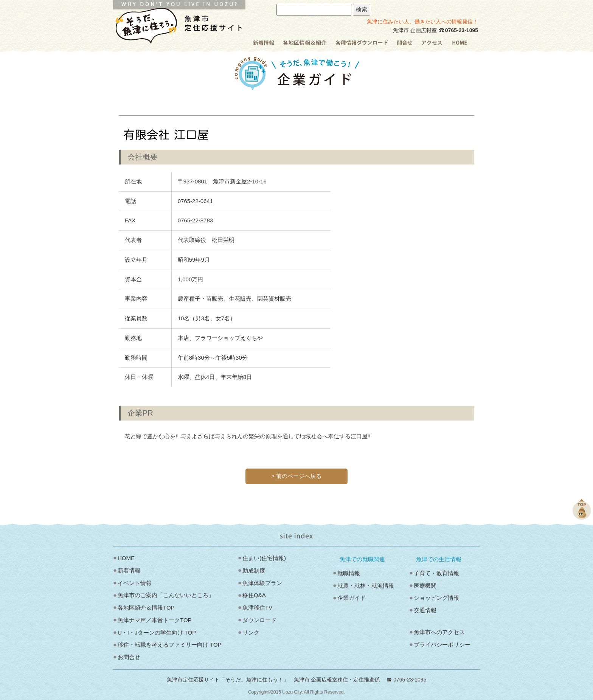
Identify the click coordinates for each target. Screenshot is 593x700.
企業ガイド (352, 598)
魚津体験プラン (262, 583)
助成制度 (254, 570)
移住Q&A (254, 595)
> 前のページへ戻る (297, 476)
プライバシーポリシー (442, 645)
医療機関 (425, 586)
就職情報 (349, 573)
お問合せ (129, 657)
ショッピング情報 (436, 598)
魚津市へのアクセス (439, 632)
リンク (251, 632)
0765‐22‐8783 (195, 220)
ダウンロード (259, 620)
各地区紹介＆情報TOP (146, 608)
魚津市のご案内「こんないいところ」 (166, 595)
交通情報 (425, 610)
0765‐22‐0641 (195, 201)
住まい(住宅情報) (264, 558)
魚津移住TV (257, 608)
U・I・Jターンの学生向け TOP (157, 632)
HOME (126, 558)
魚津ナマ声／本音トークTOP (155, 620)
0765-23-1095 (462, 30)
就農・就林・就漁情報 (366, 586)
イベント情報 (135, 583)
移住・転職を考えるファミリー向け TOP (170, 645)
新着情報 (129, 570)
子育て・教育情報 (436, 573)
